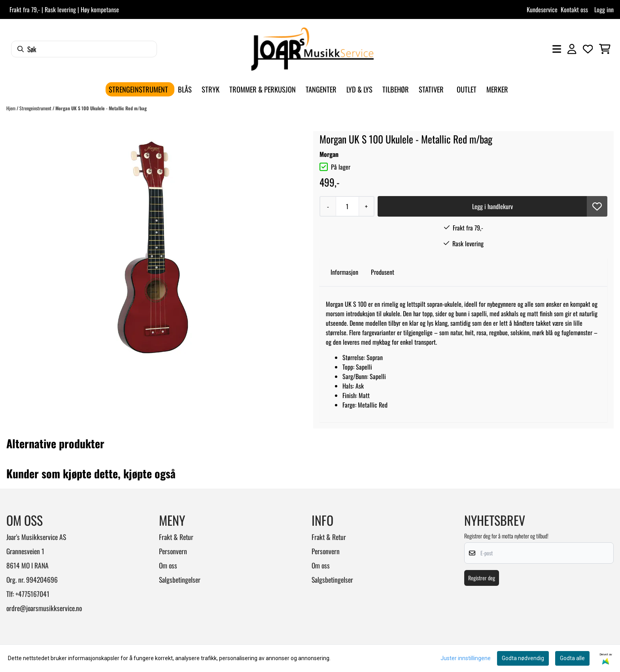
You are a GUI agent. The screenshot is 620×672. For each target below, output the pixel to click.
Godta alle (572, 658)
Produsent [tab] (383, 272)
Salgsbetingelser (180, 580)
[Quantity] (347, 206)
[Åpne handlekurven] (605, 49)
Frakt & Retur (176, 537)
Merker (497, 89)
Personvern (173, 551)
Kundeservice (542, 9)
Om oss (168, 565)
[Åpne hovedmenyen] (557, 49)
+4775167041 (32, 594)
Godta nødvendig (523, 658)
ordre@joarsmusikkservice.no (44, 608)
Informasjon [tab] (344, 272)
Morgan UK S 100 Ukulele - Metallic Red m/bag (101, 108)
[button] (597, 206)
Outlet (467, 89)
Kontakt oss (574, 9)
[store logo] (312, 49)
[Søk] (84, 49)
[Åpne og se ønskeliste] (588, 49)
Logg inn (604, 9)
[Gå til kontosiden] (572, 49)
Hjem (11, 108)
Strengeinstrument (36, 108)
